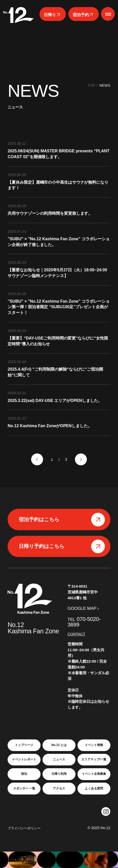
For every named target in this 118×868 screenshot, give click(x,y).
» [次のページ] (81, 460)
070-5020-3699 (84, 622)
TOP (91, 85)
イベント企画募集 (94, 774)
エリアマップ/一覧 (94, 759)
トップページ (24, 745)
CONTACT (76, 634)
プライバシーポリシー (24, 828)
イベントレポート (24, 759)
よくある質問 (94, 788)
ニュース (59, 759)
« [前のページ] (37, 460)
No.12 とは (59, 745)
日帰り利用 (59, 774)
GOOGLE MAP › (83, 608)
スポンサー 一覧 (24, 788)
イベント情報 (94, 745)
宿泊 (24, 774)
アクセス (59, 788)
